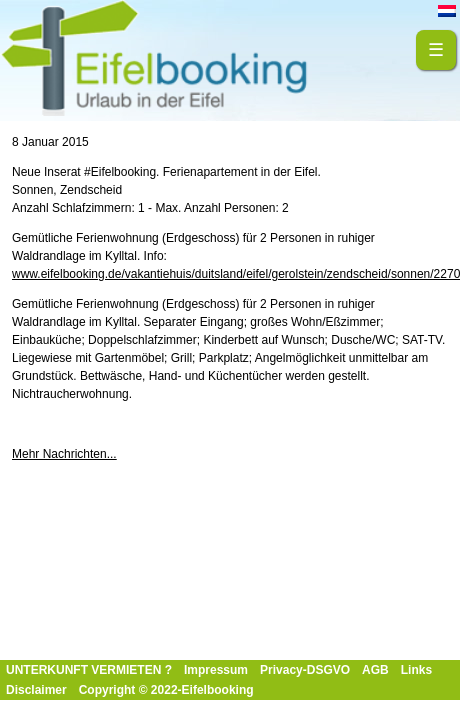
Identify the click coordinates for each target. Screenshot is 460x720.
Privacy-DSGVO (305, 670)
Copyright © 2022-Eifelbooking (166, 690)
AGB (375, 670)
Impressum (216, 670)
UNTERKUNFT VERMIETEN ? (89, 670)
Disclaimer (36, 690)
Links (416, 670)
